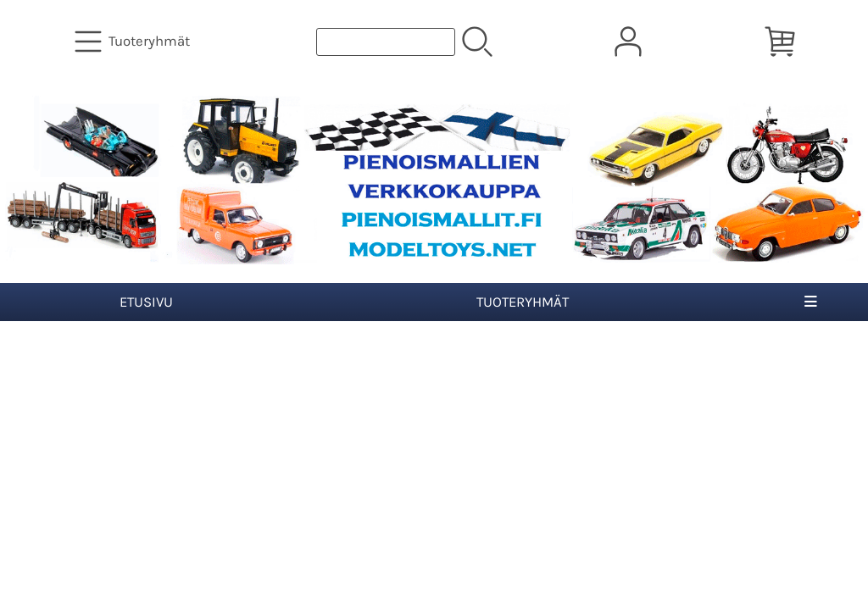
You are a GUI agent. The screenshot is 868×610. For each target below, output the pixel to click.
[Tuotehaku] (386, 42)
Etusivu (146, 302)
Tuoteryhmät (523, 302)
